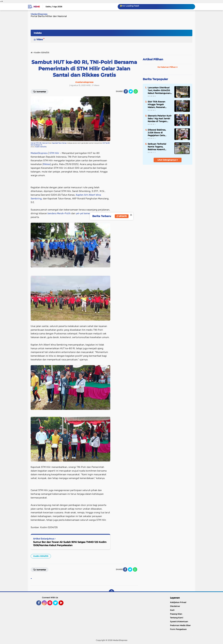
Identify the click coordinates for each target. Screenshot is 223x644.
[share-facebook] (126, 91)
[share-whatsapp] (136, 91)
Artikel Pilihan (153, 59)
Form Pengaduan (178, 629)
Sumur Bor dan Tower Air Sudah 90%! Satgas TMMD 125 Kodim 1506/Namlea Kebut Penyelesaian (70, 544)
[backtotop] (111, 592)
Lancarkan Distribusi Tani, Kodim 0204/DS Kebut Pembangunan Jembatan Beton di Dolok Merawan (159, 90)
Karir (172, 610)
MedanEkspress (39, 14)
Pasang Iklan (176, 614)
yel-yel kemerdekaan (87, 213)
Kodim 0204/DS (41, 147)
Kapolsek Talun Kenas (59, 143)
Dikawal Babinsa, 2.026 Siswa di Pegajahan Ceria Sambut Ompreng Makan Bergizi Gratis (159, 133)
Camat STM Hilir (36, 143)
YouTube (63, 604)
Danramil (45, 143)
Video (40, 39)
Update (122, 216)
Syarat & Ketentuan (179, 621)
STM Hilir (54, 153)
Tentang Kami (177, 618)
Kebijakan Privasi (178, 602)
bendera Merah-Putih (59, 213)
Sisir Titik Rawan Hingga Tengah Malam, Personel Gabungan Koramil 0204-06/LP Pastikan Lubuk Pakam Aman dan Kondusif (159, 105)
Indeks (38, 33)
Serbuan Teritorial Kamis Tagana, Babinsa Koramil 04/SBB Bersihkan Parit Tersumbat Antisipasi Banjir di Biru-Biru (158, 147)
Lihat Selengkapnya (168, 160)
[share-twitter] (131, 91)
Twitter (57, 604)
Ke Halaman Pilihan (168, 67)
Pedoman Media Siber (180, 625)
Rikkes (47, 164)
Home (37, 7)
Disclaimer (175, 606)
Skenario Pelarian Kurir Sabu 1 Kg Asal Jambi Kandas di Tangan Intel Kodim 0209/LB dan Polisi (160, 119)
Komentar (40, 91)
